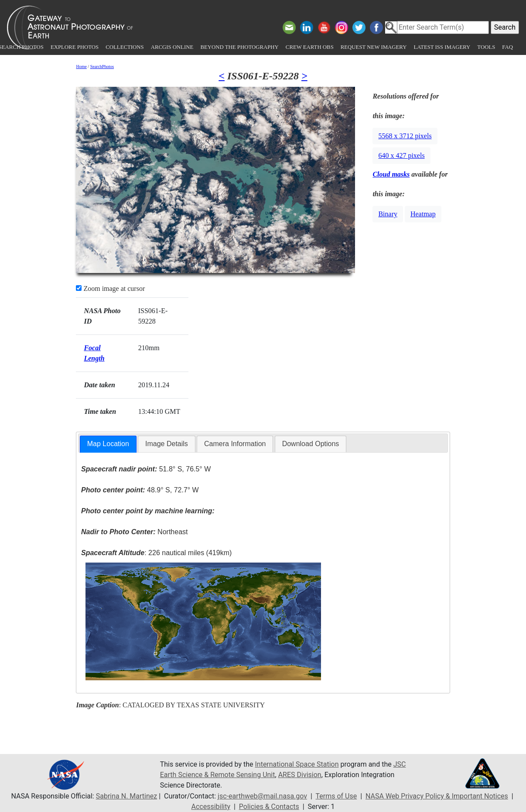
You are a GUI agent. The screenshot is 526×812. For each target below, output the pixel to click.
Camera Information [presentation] (235, 444)
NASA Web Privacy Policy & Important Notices (437, 796)
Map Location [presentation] (108, 444)
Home (81, 67)
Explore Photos (75, 47)
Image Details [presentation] (167, 444)
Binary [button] (388, 214)
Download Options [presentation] (311, 444)
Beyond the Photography (239, 47)
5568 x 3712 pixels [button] (405, 136)
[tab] (108, 444)
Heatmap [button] (423, 214)
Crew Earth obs (310, 47)
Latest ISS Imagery (442, 47)
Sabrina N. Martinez (126, 796)
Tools (486, 47)
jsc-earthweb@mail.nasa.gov (262, 796)
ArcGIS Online (172, 47)
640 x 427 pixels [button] (401, 155)
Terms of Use (336, 796)
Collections (125, 47)
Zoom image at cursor (110, 288)
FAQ (507, 47)
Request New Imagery (374, 47)
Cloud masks (391, 174)
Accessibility (211, 807)
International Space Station (297, 764)
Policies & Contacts (269, 807)
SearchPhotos (102, 67)
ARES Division (300, 775)
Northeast (134, 532)
